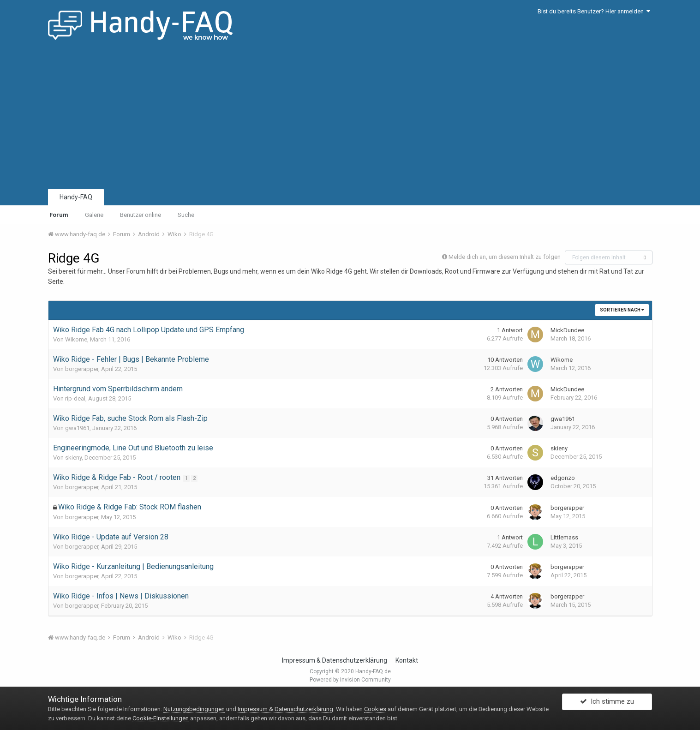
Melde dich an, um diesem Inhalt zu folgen (505, 257)
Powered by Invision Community (350, 680)
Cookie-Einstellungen (161, 718)
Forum (59, 215)
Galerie (94, 215)
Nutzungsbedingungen (194, 709)
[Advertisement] (350, 118)
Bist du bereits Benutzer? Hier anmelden (594, 11)
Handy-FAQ (76, 197)
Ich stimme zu (607, 704)
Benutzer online (141, 215)
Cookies (375, 709)
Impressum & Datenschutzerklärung (335, 660)
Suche (186, 215)
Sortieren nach (622, 310)
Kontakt (407, 660)
